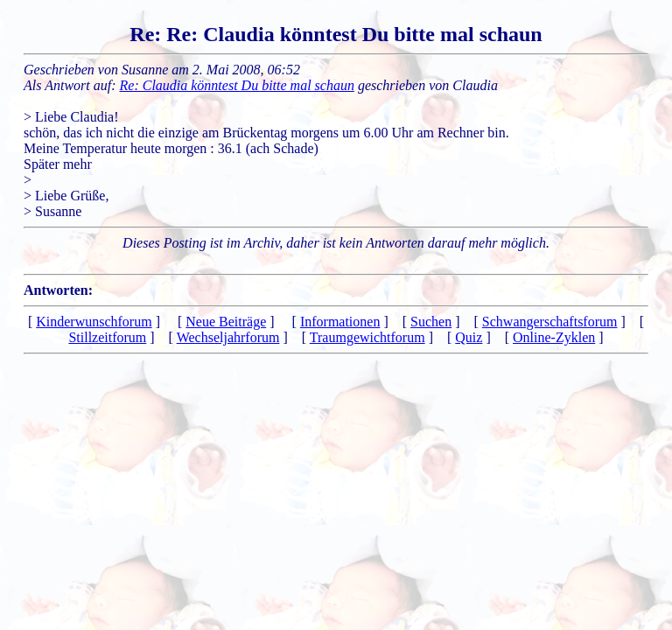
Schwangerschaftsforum (550, 322)
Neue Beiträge (226, 322)
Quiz (469, 337)
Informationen (340, 322)
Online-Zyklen (554, 337)
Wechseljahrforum (228, 337)
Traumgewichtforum (367, 337)
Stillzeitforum (107, 337)
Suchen (431, 322)
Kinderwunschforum (94, 322)
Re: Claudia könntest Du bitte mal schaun (237, 85)
